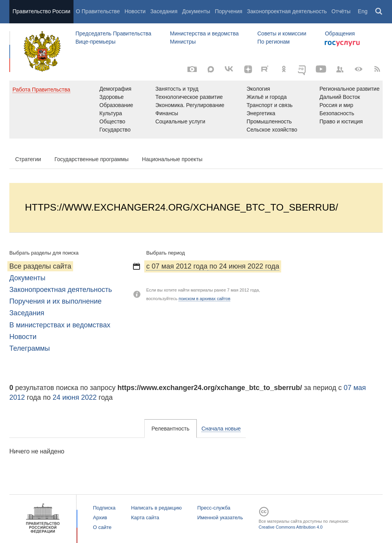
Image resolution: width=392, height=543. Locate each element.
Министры (183, 42)
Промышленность (269, 121)
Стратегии (28, 159)
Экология (258, 89)
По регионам (274, 42)
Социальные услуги (180, 121)
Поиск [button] (379, 12)
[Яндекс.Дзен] (248, 69)
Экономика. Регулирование (190, 105)
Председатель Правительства (113, 33)
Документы (196, 11)
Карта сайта (145, 518)
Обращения (340, 33)
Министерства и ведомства (204, 33)
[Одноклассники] (284, 69)
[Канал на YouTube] (321, 69)
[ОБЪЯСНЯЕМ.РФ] (303, 69)
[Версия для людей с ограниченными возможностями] (359, 69)
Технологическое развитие (189, 97)
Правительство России (41, 11)
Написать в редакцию (156, 508)
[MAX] (211, 69)
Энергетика (261, 113)
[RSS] (377, 69)
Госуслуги (342, 44)
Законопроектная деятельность (287, 11)
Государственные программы (92, 159)
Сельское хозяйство (272, 130)
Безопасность (337, 113)
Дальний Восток (339, 97)
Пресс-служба (214, 508)
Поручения (228, 11)
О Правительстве (98, 11)
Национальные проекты (172, 159)
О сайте (102, 527)
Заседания (164, 11)
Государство (115, 130)
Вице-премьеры (95, 42)
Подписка (104, 508)
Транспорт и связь (270, 105)
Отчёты (341, 11)
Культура (111, 113)
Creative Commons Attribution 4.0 (290, 527)
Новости (135, 11)
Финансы (167, 113)
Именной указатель (220, 518)
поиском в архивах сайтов (204, 299)
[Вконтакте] (229, 69)
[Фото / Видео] (192, 69)
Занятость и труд (177, 89)
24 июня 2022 (74, 397)
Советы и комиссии (282, 33)
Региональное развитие (349, 89)
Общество (113, 121)
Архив (100, 518)
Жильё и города (267, 97)
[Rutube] (266, 69)
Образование (116, 105)
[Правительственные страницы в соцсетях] (340, 69)
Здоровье (112, 97)
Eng (363, 11)
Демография (115, 89)
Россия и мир (336, 105)
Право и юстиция (341, 121)
